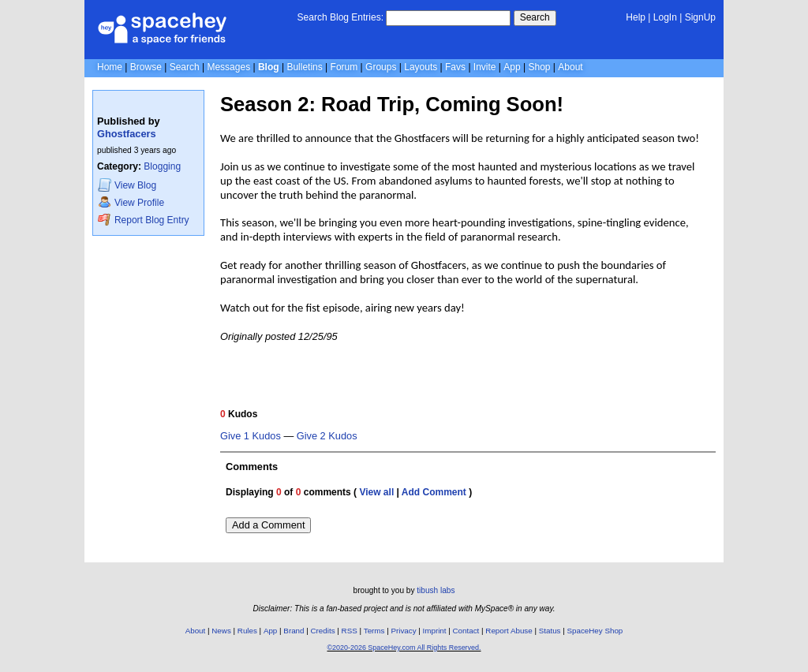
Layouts (421, 67)
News (221, 631)
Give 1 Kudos (251, 436)
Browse (146, 67)
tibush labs (436, 590)
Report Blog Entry (143, 220)
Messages (228, 67)
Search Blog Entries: (340, 17)
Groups (381, 67)
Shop (539, 67)
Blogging (162, 166)
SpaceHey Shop (595, 631)
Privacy (403, 631)
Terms (374, 631)
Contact (466, 631)
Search (535, 17)
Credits (323, 631)
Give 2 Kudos (327, 436)
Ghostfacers (127, 134)
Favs (455, 67)
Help (636, 17)
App (512, 67)
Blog (269, 67)
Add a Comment (268, 525)
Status (550, 631)
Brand (294, 631)
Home (110, 67)
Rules (247, 631)
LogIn (665, 17)
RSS (350, 631)
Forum (344, 67)
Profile (131, 202)
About (570, 67)
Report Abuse (509, 631)
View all (376, 492)
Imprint (435, 631)
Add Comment (434, 492)
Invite (485, 67)
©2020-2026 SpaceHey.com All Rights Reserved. (404, 648)
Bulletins (304, 67)
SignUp (700, 17)
